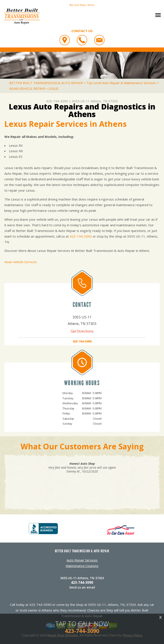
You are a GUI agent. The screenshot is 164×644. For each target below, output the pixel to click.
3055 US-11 (81, 101)
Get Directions (82, 331)
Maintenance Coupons (82, 566)
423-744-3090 (57, 101)
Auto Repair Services (82, 560)
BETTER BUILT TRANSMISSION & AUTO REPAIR (46, 83)
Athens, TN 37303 (104, 101)
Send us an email (82, 587)
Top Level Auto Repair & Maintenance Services (121, 83)
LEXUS (53, 88)
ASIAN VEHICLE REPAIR (27, 88)
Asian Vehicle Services (21, 262)
